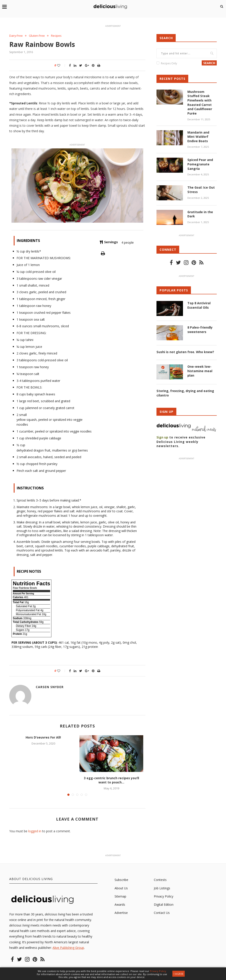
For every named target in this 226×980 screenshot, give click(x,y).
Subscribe (121, 880)
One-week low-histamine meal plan (200, 371)
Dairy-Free (16, 36)
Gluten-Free (37, 36)
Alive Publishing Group (68, 948)
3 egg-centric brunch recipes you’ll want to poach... (111, 780)
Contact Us (162, 913)
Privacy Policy (164, 896)
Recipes (57, 36)
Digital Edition (164, 904)
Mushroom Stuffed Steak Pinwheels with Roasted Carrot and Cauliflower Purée (200, 102)
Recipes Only (169, 63)
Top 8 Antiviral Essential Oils (199, 305)
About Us (121, 888)
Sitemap (120, 896)
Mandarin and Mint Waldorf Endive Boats (198, 136)
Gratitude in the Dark (200, 214)
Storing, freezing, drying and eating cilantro (185, 393)
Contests (160, 880)
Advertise (121, 913)
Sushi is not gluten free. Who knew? (185, 352)
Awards (120, 904)
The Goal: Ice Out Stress (201, 190)
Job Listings (162, 888)
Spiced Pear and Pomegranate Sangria (200, 164)
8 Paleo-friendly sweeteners (200, 330)
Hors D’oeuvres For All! (43, 737)
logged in (35, 831)
